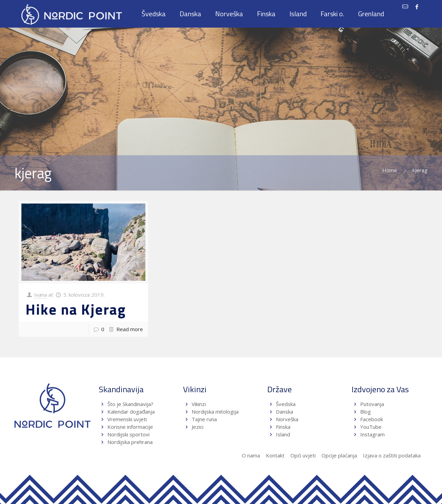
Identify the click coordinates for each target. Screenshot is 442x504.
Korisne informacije (130, 427)
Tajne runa (204, 419)
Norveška (287, 419)
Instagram (372, 434)
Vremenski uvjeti (127, 419)
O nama (251, 455)
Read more (130, 329)
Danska (285, 412)
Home (390, 170)
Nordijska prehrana (130, 442)
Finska (283, 427)
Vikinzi (199, 404)
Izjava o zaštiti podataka (392, 455)
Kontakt (275, 455)
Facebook (372, 419)
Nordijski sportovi (128, 434)
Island (283, 434)
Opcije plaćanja (339, 455)
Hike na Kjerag (76, 309)
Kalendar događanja (131, 412)
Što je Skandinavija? (130, 404)
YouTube (370, 427)
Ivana (41, 295)
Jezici (198, 427)
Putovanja (372, 404)
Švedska (286, 404)
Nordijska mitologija (215, 412)
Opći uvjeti (303, 455)
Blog (366, 412)
